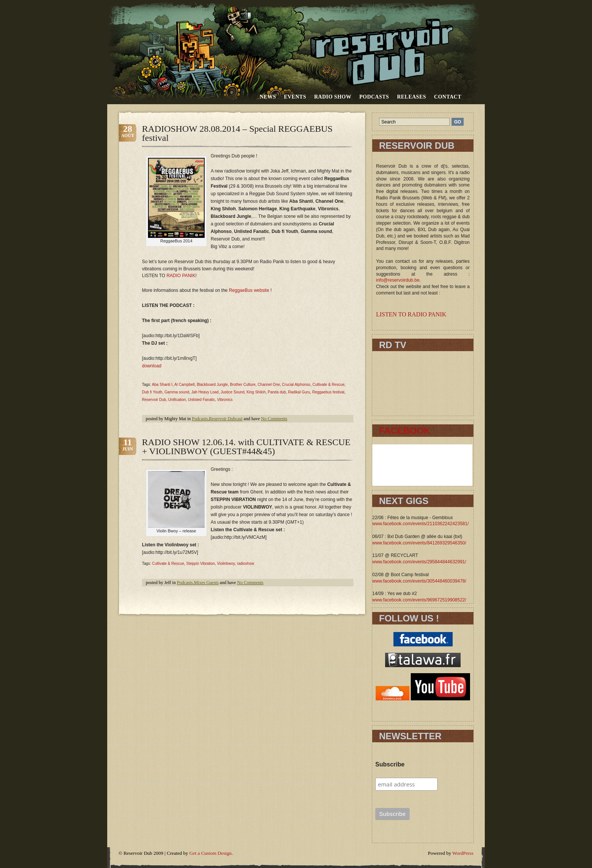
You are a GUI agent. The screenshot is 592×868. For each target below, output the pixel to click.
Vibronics (225, 400)
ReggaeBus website (249, 290)
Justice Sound (233, 392)
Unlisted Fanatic (202, 400)
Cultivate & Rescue (328, 385)
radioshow (245, 564)
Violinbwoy (226, 564)
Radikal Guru (299, 392)
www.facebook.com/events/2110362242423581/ (421, 524)
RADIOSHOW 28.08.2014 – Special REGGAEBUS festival (237, 133)
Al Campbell (185, 385)
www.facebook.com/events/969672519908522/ (419, 600)
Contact (448, 97)
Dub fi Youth (152, 392)
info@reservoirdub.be (398, 280)
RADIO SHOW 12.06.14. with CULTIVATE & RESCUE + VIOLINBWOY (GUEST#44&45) (246, 447)
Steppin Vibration (200, 564)
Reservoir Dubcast (226, 419)
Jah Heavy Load (205, 392)
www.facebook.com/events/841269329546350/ (419, 543)
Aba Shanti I (162, 385)
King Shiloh (256, 392)
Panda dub (277, 392)
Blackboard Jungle (212, 385)
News (268, 97)
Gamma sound (177, 392)
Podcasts (374, 97)
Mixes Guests (206, 583)
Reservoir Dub (154, 400)
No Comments (274, 419)
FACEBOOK (405, 431)
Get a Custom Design (211, 853)
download (152, 366)
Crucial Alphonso (296, 385)
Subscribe (390, 764)
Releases (411, 97)
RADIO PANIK (181, 276)
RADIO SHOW (333, 97)
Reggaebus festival (328, 392)
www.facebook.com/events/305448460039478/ (419, 581)
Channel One (269, 385)
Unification (177, 400)
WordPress (463, 853)
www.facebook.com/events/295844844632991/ (419, 562)
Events (295, 97)
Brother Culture (243, 385)
